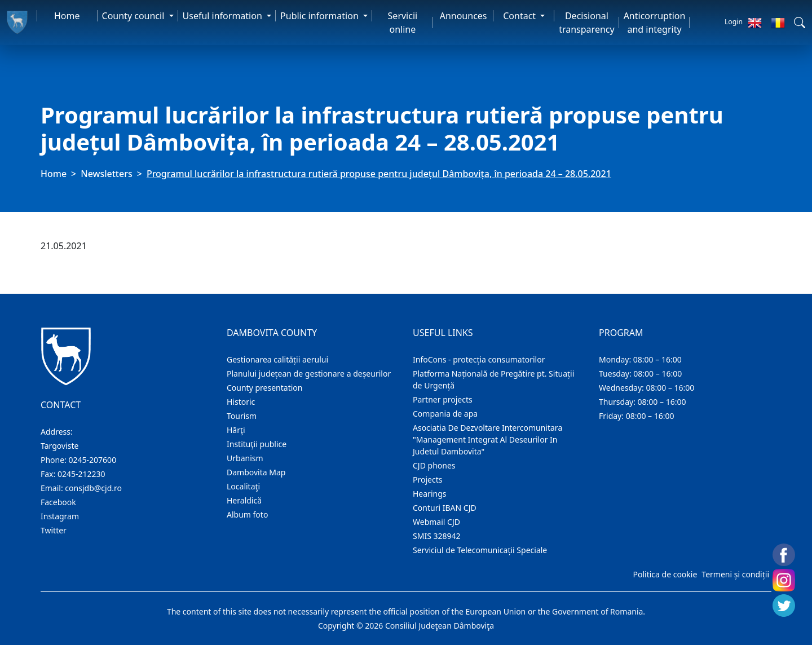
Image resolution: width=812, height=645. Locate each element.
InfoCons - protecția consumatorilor (479, 359)
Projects (427, 480)
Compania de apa (445, 414)
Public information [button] (321, 16)
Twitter (54, 530)
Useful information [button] (224, 16)
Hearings (430, 494)
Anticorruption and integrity (655, 23)
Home (67, 16)
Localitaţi (243, 486)
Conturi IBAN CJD (445, 508)
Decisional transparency (586, 23)
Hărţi (236, 430)
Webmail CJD (436, 522)
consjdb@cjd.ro (93, 488)
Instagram (60, 516)
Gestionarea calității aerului (277, 359)
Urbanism (245, 458)
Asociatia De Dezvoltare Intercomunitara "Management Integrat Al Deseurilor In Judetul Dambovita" (487, 439)
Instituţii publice (257, 444)
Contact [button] (520, 16)
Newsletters (106, 174)
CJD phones (434, 465)
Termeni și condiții (735, 574)
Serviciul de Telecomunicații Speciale (480, 550)
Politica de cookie (665, 574)
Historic (241, 402)
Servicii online (403, 23)
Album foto (247, 514)
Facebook (58, 502)
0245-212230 (81, 474)
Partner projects (443, 399)
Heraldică (244, 500)
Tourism (242, 416)
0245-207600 (93, 460)
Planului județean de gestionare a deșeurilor (309, 374)
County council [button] (134, 16)
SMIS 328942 (437, 536)
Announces (464, 16)
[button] (800, 23)
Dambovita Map (256, 472)
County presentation (264, 388)
